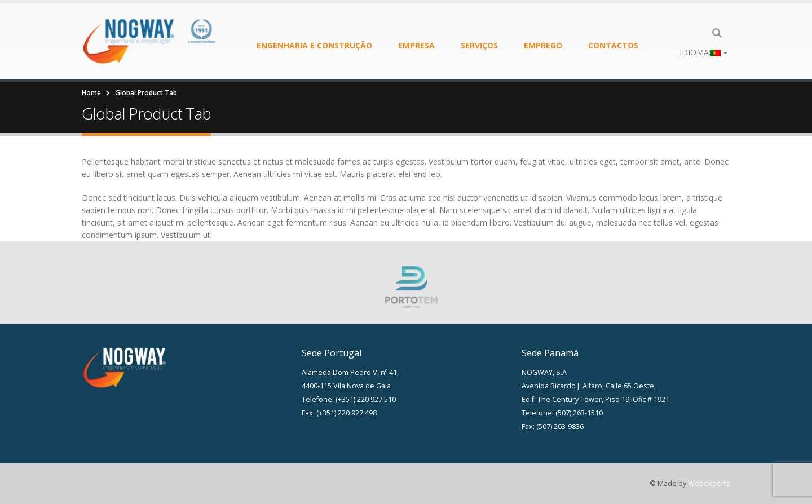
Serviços (479, 45)
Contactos (613, 45)
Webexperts (709, 483)
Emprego (543, 45)
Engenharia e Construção (314, 45)
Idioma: (700, 52)
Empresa (416, 45)
